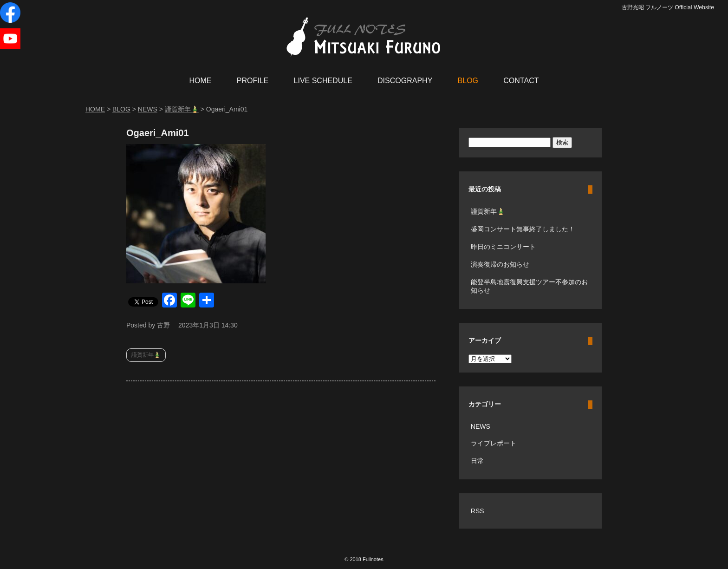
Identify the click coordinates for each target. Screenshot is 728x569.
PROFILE (253, 81)
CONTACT (521, 81)
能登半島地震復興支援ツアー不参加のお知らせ (529, 286)
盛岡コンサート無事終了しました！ (523, 229)
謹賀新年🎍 (146, 355)
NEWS (481, 426)
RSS (478, 511)
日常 (477, 461)
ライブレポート (494, 443)
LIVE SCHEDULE (323, 81)
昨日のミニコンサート (503, 247)
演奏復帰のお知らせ (500, 264)
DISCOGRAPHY (405, 81)
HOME (201, 81)
